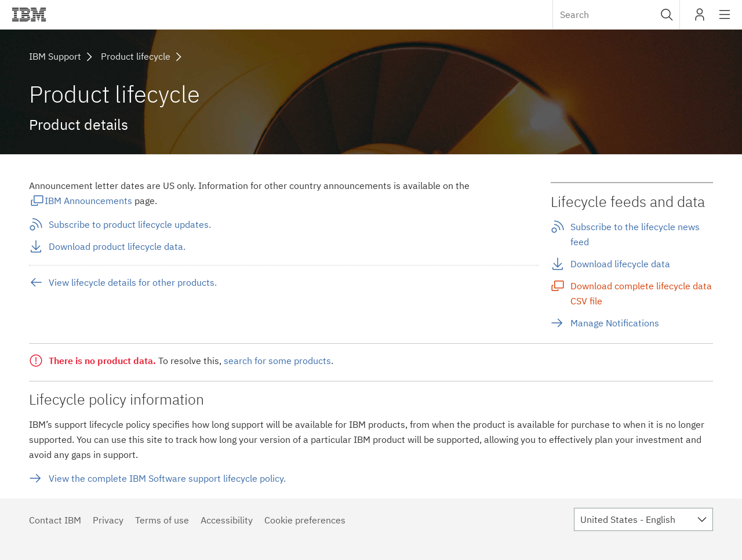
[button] (667, 14)
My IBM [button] (700, 19)
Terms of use (162, 520)
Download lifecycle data (620, 264)
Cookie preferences (305, 520)
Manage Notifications (615, 323)
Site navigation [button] (725, 20)
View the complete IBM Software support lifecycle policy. (167, 478)
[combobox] (616, 14)
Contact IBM (55, 520)
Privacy (108, 520)
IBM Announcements (88, 201)
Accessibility (227, 520)
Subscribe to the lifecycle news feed (635, 234)
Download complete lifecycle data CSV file (641, 293)
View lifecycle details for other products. (133, 282)
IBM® (29, 14)
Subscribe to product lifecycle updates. (130, 224)
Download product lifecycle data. (117, 246)
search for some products (277, 361)
